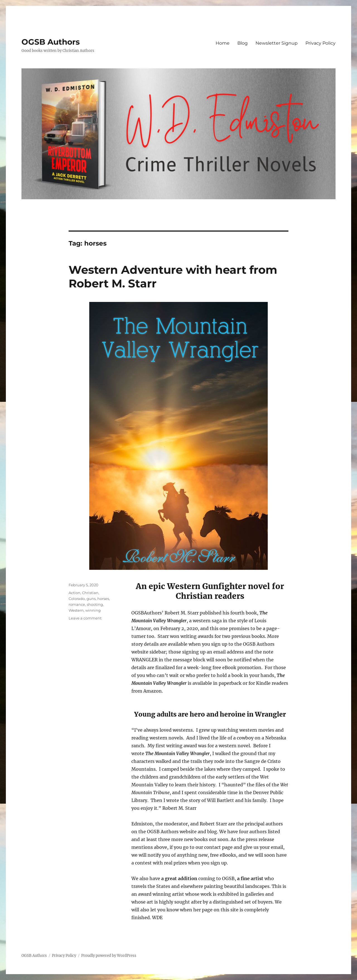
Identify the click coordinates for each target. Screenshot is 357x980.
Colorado (77, 599)
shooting (95, 604)
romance (77, 604)
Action (74, 593)
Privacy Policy (320, 43)
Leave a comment (85, 618)
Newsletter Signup (277, 43)
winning (93, 610)
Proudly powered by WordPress (109, 956)
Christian (90, 593)
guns (91, 599)
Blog (243, 43)
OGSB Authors (51, 42)
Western (76, 610)
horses (103, 599)
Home (223, 43)
